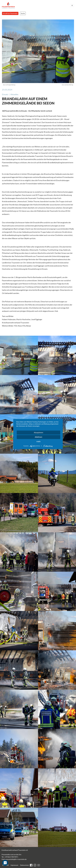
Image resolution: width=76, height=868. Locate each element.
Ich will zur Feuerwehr (10, 13)
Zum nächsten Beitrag (67, 85)
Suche (23, 13)
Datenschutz (24, 865)
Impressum (14, 865)
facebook (31, 865)
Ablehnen (38, 437)
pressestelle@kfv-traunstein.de (16, 859)
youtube (39, 865)
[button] (19, 355)
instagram (35, 865)
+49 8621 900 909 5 (11, 857)
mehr (38, 441)
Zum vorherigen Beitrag (9, 85)
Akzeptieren (39, 433)
